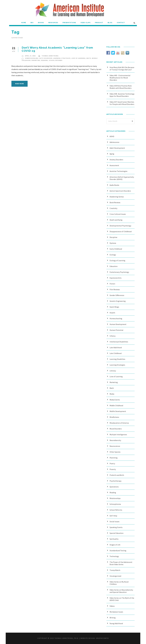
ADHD (112, 136)
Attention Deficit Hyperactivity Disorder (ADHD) (122, 178)
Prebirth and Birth (117, 475)
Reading (45, 60)
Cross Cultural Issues (118, 214)
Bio (32, 23)
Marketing (114, 382)
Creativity (113, 208)
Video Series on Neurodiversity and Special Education (121, 591)
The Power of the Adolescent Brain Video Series (121, 563)
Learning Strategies (62, 58)
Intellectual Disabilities (119, 342)
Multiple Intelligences (118, 434)
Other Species (115, 452)
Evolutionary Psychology (119, 272)
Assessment (114, 165)
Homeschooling (32, 58)
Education (114, 266)
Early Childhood (116, 249)
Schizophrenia (115, 504)
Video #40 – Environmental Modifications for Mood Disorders (120, 78)
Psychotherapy (115, 481)
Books (41, 23)
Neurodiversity (115, 440)
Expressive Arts (116, 278)
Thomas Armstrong (50, 56)
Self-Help (113, 516)
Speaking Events (116, 527)
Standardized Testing (118, 551)
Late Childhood (46, 58)
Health (112, 313)
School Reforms (56, 60)
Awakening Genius (117, 197)
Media (112, 394)
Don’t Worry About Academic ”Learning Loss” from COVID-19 (57, 49)
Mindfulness (114, 417)
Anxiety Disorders (116, 160)
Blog (110, 23)
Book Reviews (115, 202)
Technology (114, 556)
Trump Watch (115, 570)
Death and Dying (116, 220)
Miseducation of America (119, 423)
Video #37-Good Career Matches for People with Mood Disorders (122, 103)
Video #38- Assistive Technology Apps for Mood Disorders (122, 95)
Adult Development (117, 148)
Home (24, 23)
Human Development (118, 324)
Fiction (112, 284)
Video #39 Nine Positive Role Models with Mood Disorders (121, 87)
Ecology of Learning (117, 260)
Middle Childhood (116, 405)
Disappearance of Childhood (121, 231)
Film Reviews (115, 289)
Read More (20, 84)
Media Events (115, 400)
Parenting (36, 60)
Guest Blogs (114, 307)
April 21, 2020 (30, 56)
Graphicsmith (102, 638)
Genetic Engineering (118, 301)
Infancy (113, 336)
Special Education (117, 533)
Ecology (113, 255)
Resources (53, 23)
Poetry (112, 463)
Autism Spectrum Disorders (120, 191)
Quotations (114, 487)
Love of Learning (78, 58)
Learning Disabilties (117, 359)
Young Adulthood (116, 623)
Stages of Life (115, 545)
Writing (113, 618)
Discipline (113, 237)
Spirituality (114, 539)
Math (89, 58)
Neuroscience (115, 446)
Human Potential (116, 330)
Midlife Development (118, 411)
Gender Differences (117, 295)
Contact (121, 23)
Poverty (113, 469)
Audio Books (114, 185)
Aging (112, 154)
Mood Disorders (116, 429)
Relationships (115, 498)
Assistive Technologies (119, 171)
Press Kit (99, 23)
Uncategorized (115, 576)
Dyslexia (113, 243)
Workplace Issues (116, 612)
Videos (112, 606)
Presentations (69, 23)
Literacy (113, 371)
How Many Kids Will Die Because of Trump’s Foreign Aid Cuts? (122, 68)
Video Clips (85, 23)
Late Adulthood (116, 347)
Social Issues (115, 522)
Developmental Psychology (120, 226)
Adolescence (114, 142)
